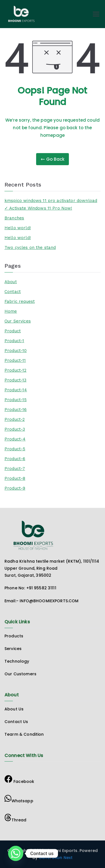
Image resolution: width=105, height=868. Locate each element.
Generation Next (55, 858)
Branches (14, 218)
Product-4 (15, 439)
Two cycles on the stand (30, 247)
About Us (14, 709)
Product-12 (16, 370)
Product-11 (15, 360)
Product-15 (16, 400)
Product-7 (15, 469)
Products (14, 636)
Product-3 (15, 429)
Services (13, 649)
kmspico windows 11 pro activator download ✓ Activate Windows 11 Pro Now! (51, 204)
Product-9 (15, 488)
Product (13, 331)
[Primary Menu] (96, 14)
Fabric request (20, 301)
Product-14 (16, 390)
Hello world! (18, 228)
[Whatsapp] (16, 853)
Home (11, 311)
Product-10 (16, 351)
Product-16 (16, 410)
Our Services (18, 321)
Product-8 (15, 478)
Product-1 (14, 341)
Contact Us (16, 722)
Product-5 (15, 449)
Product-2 (15, 419)
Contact (13, 292)
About (11, 282)
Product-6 (15, 459)
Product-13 (16, 380)
